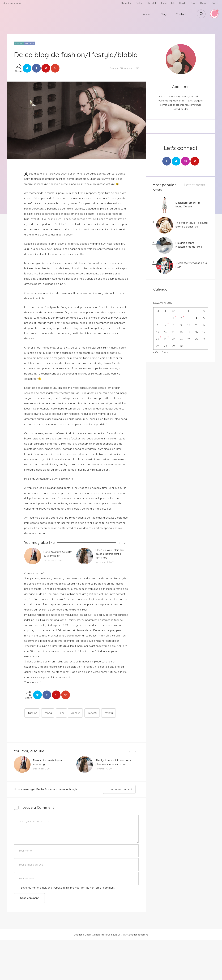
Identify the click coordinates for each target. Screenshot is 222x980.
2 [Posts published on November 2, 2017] (181, 318)
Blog (163, 14)
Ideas (164, 3)
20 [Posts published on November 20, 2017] (158, 339)
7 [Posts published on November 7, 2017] (165, 325)
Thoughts (126, 3)
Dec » (165, 352)
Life (173, 3)
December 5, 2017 (53, 560)
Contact (181, 14)
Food (193, 3)
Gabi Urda (80, 393)
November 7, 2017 (104, 562)
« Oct (156, 352)
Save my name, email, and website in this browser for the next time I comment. (68, 888)
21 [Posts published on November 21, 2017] (165, 339)
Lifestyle (153, 3)
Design (204, 3)
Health (183, 3)
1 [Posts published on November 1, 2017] (173, 318)
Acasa (147, 14)
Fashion (140, 3)
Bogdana (114, 68)
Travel (215, 3)
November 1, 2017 (130, 68)
